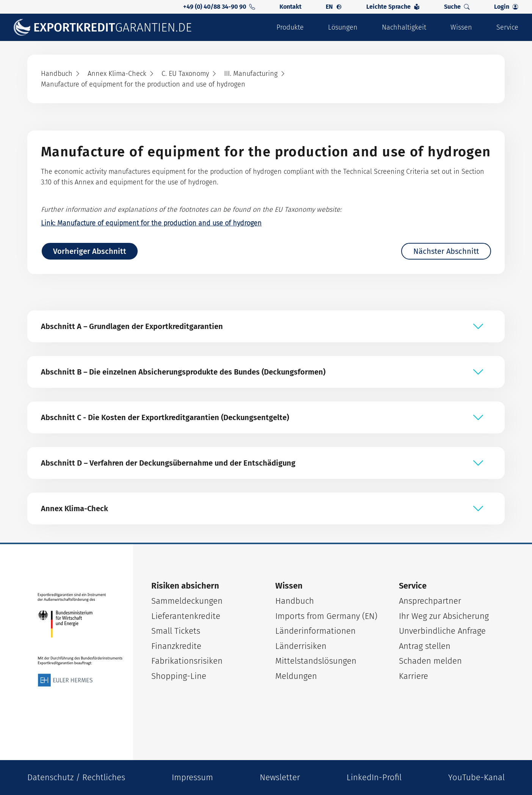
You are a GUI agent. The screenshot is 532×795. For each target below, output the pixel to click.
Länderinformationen (315, 631)
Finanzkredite (176, 646)
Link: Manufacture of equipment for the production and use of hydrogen (151, 223)
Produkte (290, 27)
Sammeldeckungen (187, 601)
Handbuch (295, 601)
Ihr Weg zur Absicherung (444, 616)
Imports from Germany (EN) (326, 616)
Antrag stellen (425, 646)
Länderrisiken (301, 646)
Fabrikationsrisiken (187, 661)
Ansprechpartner (430, 601)
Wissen (461, 27)
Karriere (414, 676)
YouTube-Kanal (476, 777)
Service (507, 27)
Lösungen (343, 27)
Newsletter (280, 777)
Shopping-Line (179, 676)
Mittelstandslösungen (316, 661)
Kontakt (290, 7)
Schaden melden (430, 661)
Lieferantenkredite (186, 616)
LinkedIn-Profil (374, 777)
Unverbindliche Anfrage (442, 631)
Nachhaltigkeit (404, 27)
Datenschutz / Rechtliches (76, 777)
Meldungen (296, 676)
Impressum (192, 777)
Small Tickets (176, 631)
